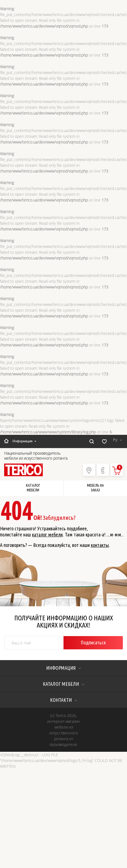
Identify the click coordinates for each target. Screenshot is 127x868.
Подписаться (93, 642)
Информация (24, 441)
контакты (100, 545)
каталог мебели (47, 534)
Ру (117, 440)
